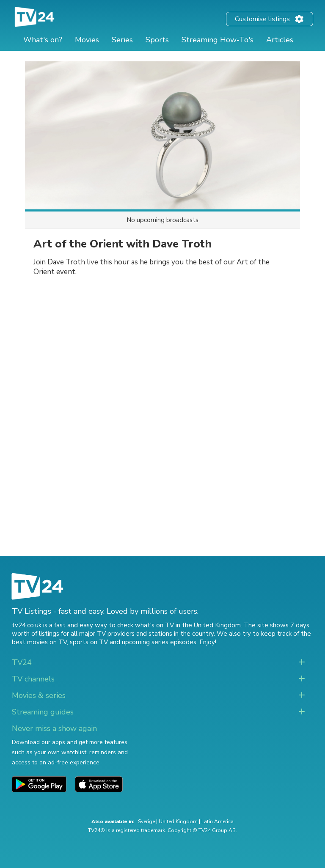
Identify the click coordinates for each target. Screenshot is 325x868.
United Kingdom (178, 821)
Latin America (218, 821)
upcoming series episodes (159, 642)
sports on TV (89, 642)
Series (122, 40)
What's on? (43, 40)
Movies (87, 40)
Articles (280, 40)
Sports (157, 40)
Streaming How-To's (218, 40)
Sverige (146, 821)
